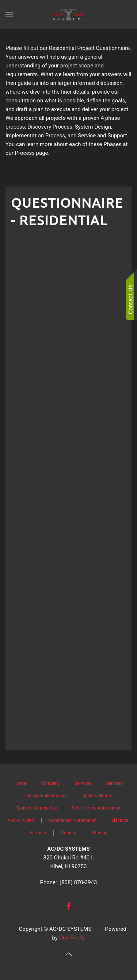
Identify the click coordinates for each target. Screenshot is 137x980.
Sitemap (99, 833)
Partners (38, 833)
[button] (9, 15)
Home (20, 783)
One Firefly (72, 938)
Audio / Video (21, 820)
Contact (69, 833)
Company (51, 783)
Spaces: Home (97, 796)
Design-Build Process (47, 796)
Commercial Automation (73, 820)
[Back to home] (69, 15)
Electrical (120, 820)
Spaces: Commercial (37, 808)
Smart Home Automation (96, 808)
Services (83, 783)
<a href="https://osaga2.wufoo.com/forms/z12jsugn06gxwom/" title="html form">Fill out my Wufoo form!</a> (68, 489)
